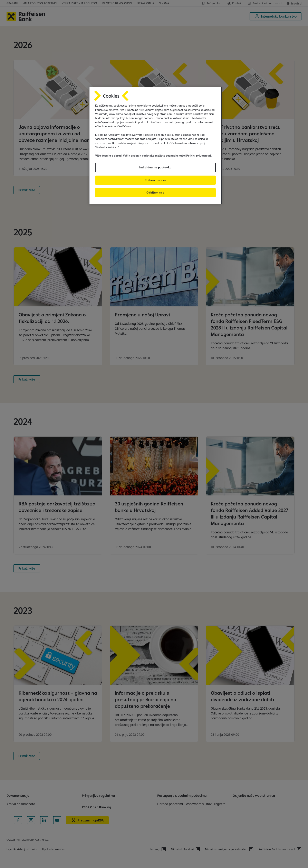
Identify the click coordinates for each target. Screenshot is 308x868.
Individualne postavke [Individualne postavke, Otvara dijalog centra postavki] (155, 167)
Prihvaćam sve (156, 180)
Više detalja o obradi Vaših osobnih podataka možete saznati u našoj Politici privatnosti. (153, 156)
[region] (155, 146)
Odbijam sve (155, 193)
